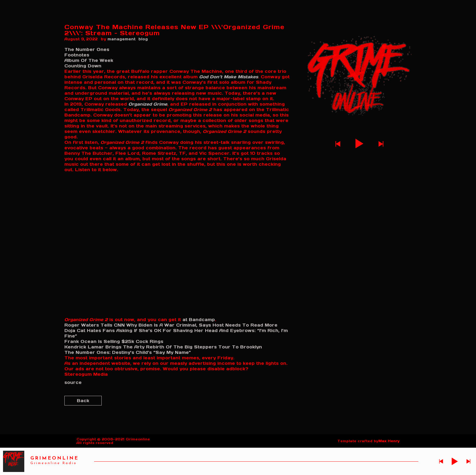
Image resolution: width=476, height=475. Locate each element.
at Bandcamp (199, 320)
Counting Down (83, 66)
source (73, 382)
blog (143, 39)
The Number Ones (87, 49)
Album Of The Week (89, 60)
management (122, 39)
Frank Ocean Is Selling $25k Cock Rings (114, 341)
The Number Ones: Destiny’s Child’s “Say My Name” (128, 352)
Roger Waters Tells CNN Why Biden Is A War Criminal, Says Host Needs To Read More (171, 325)
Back (83, 401)
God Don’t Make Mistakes (229, 77)
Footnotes (77, 55)
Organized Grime (148, 104)
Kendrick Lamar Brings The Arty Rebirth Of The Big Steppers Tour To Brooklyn (163, 347)
